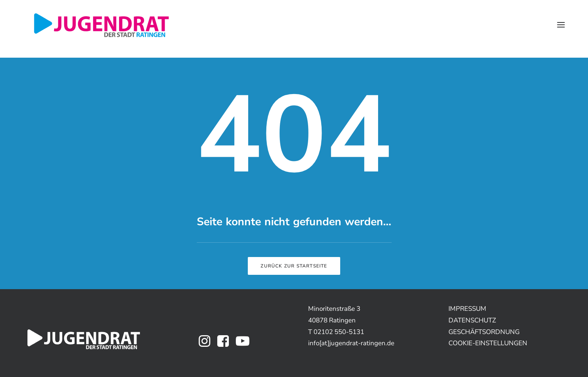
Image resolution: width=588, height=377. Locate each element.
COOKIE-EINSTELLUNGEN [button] (488, 343)
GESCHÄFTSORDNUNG (484, 332)
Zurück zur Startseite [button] (294, 266)
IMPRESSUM (467, 309)
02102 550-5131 (339, 332)
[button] (561, 25)
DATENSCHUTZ (472, 320)
